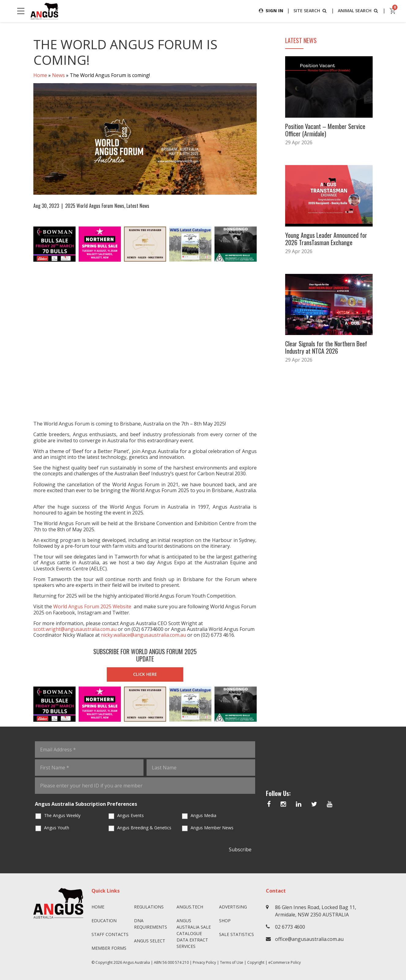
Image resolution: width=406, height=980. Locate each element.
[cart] (393, 11)
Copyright (256, 962)
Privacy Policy (204, 962)
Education (104, 921)
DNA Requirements (151, 924)
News (58, 75)
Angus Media (203, 815)
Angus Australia (136, 962)
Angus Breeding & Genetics (144, 828)
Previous (27, 244)
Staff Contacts (110, 934)
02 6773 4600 (290, 927)
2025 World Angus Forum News (95, 206)
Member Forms (109, 948)
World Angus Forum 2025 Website (92, 606)
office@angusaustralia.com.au (309, 939)
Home (40, 75)
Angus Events (130, 815)
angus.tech (190, 907)
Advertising (233, 907)
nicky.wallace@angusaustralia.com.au (143, 635)
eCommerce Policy (285, 962)
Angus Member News (212, 828)
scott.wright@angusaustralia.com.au (75, 629)
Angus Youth (57, 828)
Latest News (138, 206)
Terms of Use (232, 962)
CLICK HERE (145, 674)
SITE (311, 11)
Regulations (149, 907)
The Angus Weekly (62, 815)
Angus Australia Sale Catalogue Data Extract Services (194, 933)
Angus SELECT (150, 941)
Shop (225, 921)
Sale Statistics (237, 934)
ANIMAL (358, 11)
